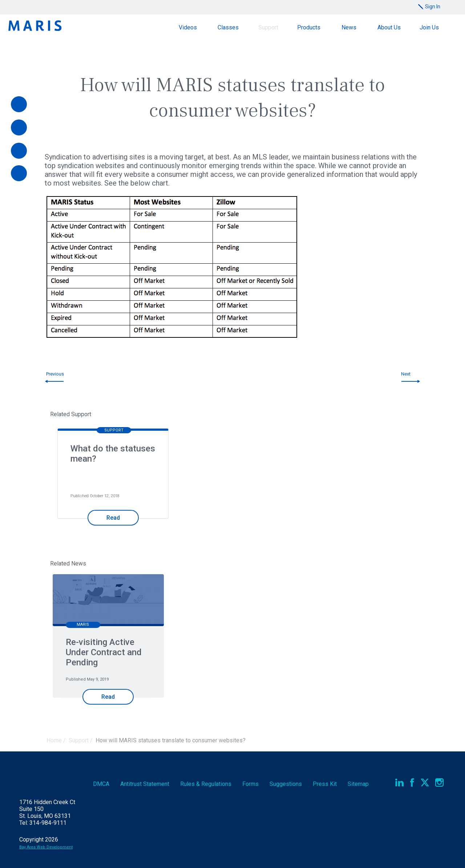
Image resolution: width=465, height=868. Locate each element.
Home (54, 740)
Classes (228, 27)
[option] (111, 480)
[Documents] (19, 151)
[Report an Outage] (19, 173)
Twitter (425, 782)
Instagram (439, 782)
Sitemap (358, 784)
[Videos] (19, 127)
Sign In (433, 7)
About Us (389, 27)
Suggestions (286, 784)
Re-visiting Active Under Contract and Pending (104, 652)
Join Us (429, 27)
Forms (250, 784)
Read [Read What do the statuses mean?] (113, 518)
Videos (188, 27)
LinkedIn (399, 782)
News (349, 27)
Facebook (412, 782)
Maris (35, 26)
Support (268, 27)
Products (309, 27)
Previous (55, 374)
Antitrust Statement (145, 784)
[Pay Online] (19, 104)
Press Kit (325, 784)
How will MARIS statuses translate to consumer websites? (171, 740)
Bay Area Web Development (46, 847)
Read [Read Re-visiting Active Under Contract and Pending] (108, 697)
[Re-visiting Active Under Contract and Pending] (108, 601)
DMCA (101, 784)
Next (406, 374)
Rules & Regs (206, 784)
